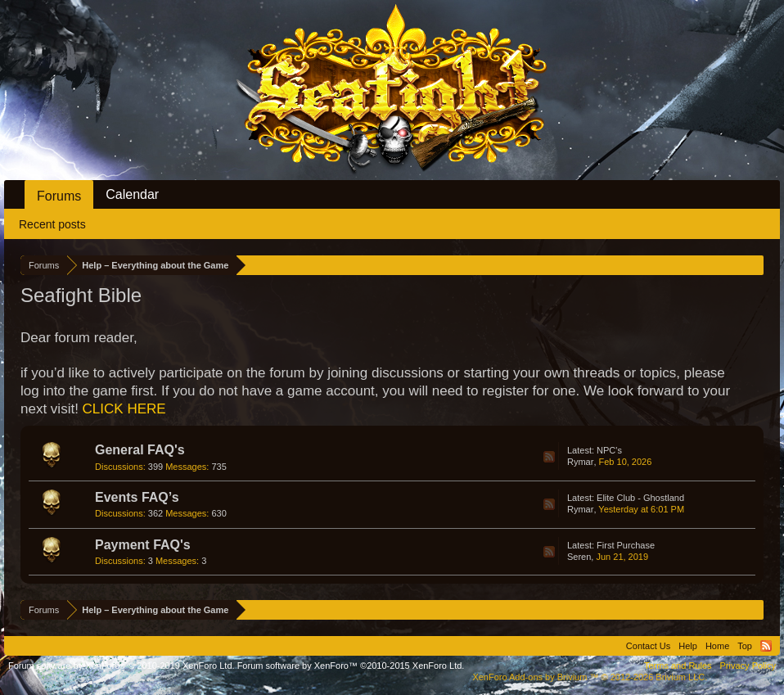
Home (717, 646)
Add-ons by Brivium (590, 677)
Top (745, 646)
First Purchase (626, 545)
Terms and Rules (678, 666)
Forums (59, 196)
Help (688, 646)
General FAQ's (140, 450)
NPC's (609, 450)
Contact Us (648, 646)
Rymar (580, 462)
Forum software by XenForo (122, 666)
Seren (579, 557)
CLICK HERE (124, 409)
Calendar (132, 194)
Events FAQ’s (137, 497)
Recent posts (52, 224)
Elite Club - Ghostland (640, 498)
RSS (549, 457)
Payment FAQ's (143, 545)
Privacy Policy (748, 666)
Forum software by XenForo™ (351, 666)
